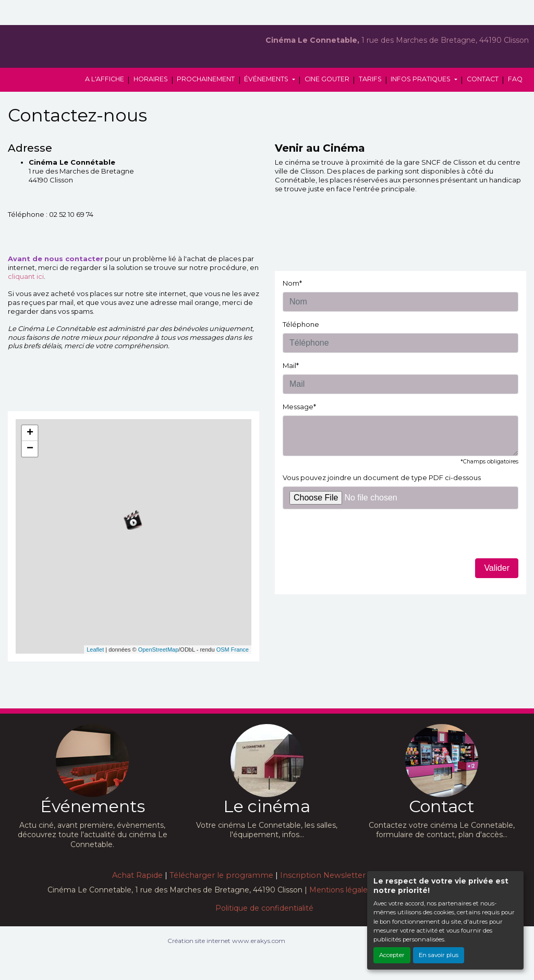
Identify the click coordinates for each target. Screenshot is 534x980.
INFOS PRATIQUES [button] (421, 79)
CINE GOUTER (327, 79)
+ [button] (30, 433)
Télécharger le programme (221, 875)
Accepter (392, 955)
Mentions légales (340, 890)
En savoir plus (439, 955)
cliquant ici (26, 276)
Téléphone (301, 324)
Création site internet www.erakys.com (226, 941)
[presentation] (362, 538)
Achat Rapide (137, 875)
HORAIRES (151, 79)
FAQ (515, 79)
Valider (497, 568)
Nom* (292, 283)
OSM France (233, 650)
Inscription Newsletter (323, 875)
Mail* (291, 365)
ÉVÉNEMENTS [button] (267, 79)
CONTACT (483, 79)
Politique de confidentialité (264, 908)
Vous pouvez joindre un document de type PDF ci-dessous (382, 477)
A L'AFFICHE (105, 79)
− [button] (30, 449)
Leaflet (95, 650)
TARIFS (370, 79)
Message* (299, 407)
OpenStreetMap (159, 650)
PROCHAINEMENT (206, 79)
